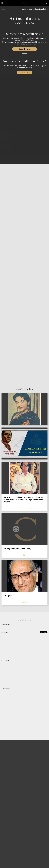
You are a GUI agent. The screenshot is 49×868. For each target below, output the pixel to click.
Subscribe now (24, 49)
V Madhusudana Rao (24, 23)
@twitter (5, 632)
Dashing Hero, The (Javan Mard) (17, 549)
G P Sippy (7, 596)
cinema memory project (25, 508)
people (25, 602)
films (3, 9)
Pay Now (25, 73)
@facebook (5, 660)
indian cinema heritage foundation (35, 9)
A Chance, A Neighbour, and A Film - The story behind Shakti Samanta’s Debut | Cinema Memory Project (24, 500)
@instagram (5, 624)
